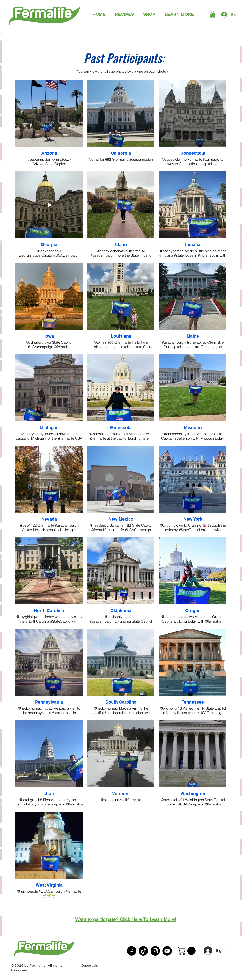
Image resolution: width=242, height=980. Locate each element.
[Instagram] (155, 951)
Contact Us (89, 965)
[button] (179, 14)
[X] (132, 951)
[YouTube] (167, 951)
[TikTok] (143, 951)
